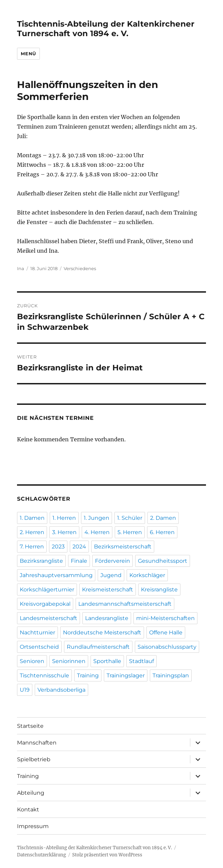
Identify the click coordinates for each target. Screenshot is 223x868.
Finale (79, 561)
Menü (28, 54)
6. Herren (162, 532)
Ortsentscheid (39, 647)
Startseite (30, 726)
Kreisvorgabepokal (45, 604)
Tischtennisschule (44, 675)
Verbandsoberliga (61, 690)
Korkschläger (147, 575)
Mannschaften (37, 743)
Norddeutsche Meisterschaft (102, 632)
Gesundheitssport (163, 561)
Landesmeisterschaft (49, 618)
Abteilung (31, 793)
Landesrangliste (107, 618)
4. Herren (97, 532)
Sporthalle (107, 661)
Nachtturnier (37, 632)
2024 (79, 547)
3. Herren (64, 532)
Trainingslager (126, 675)
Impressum (33, 826)
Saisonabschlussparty (167, 647)
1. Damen (32, 518)
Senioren (32, 661)
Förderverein (113, 561)
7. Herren (32, 547)
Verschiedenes (80, 268)
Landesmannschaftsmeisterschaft (125, 604)
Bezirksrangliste (41, 561)
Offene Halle (166, 632)
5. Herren (130, 532)
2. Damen (163, 518)
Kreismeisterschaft (108, 590)
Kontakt (28, 810)
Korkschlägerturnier (47, 590)
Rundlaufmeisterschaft (98, 647)
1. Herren (64, 518)
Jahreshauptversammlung (56, 575)
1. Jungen (97, 518)
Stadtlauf (141, 661)
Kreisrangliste (159, 590)
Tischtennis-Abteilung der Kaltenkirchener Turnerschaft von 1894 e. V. (106, 29)
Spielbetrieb (34, 759)
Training (88, 675)
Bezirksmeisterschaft (123, 547)
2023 (58, 547)
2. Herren (32, 532)
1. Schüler (130, 518)
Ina (21, 268)
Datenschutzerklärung (42, 855)
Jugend (111, 575)
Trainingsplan (171, 675)
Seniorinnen (69, 661)
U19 (25, 690)
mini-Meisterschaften (165, 618)
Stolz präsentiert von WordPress (107, 855)
